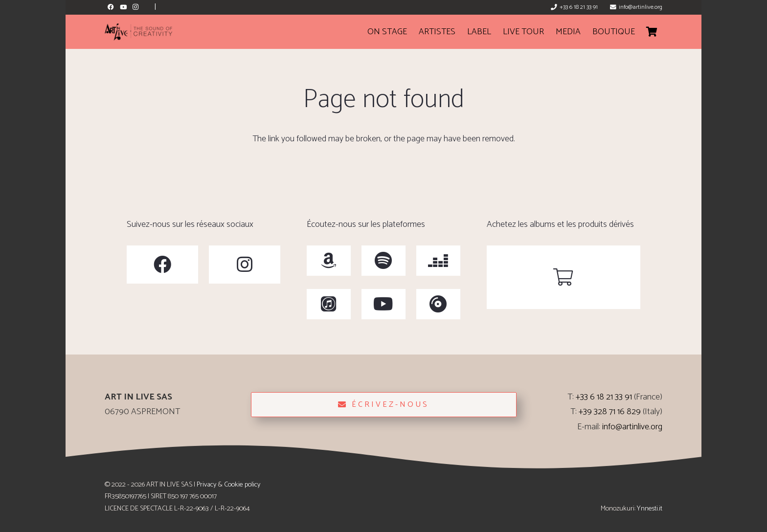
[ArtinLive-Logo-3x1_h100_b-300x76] (138, 32)
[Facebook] (111, 7)
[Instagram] (135, 7)
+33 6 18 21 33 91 (604, 397)
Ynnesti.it (650, 509)
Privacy (206, 485)
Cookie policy (242, 485)
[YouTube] (123, 7)
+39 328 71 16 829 (610, 412)
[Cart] (652, 32)
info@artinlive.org (632, 427)
